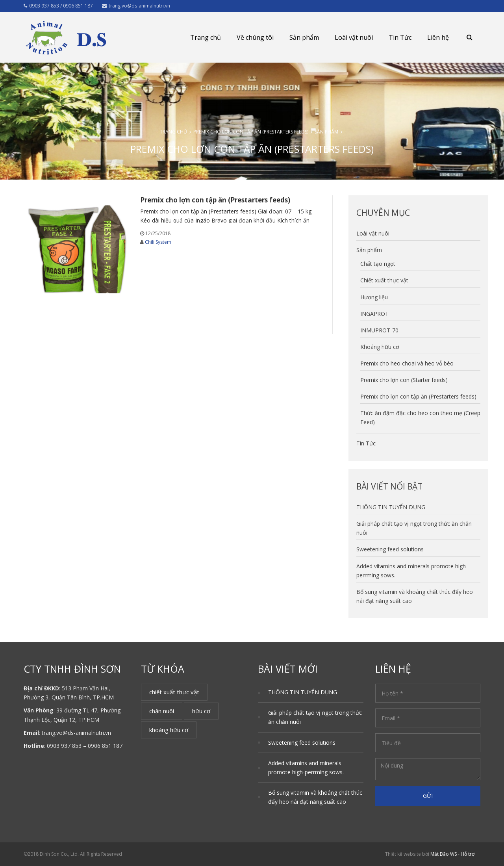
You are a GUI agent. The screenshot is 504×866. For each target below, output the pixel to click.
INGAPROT (374, 314)
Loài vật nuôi (354, 37)
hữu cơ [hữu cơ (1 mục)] (201, 711)
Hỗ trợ (468, 854)
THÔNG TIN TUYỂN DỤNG (391, 507)
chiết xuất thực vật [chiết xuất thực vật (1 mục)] (174, 692)
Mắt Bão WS (444, 854)
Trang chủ (206, 37)
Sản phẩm (304, 37)
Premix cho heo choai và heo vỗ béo (407, 363)
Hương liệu (374, 297)
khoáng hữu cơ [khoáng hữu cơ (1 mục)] (169, 730)
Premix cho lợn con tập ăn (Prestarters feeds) (251, 132)
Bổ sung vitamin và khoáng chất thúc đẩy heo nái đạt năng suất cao (315, 797)
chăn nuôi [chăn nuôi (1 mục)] (162, 711)
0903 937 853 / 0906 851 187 (58, 6)
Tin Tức (400, 37)
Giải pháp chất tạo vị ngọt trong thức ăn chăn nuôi (315, 717)
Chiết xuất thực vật (384, 280)
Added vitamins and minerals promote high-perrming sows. (306, 768)
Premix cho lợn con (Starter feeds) (404, 380)
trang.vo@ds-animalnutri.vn (136, 6)
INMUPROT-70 (379, 330)
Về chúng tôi (255, 37)
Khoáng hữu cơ (380, 347)
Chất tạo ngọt (378, 264)
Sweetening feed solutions (390, 549)
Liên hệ (438, 37)
